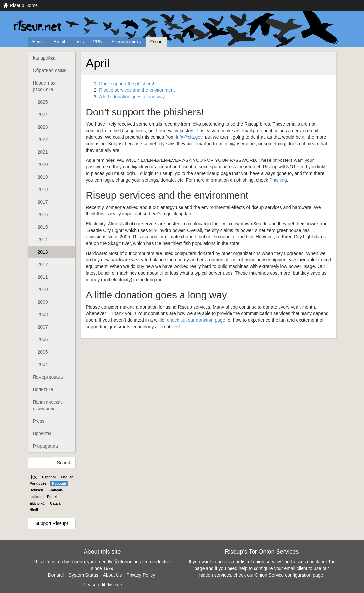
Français (56, 490)
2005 (43, 352)
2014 (43, 239)
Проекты (42, 433)
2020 (43, 164)
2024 (43, 114)
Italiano (36, 497)
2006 (43, 339)
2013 (43, 252)
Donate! (56, 575)
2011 (43, 277)
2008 (43, 314)
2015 (43, 227)
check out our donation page (196, 320)
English (67, 477)
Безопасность (126, 42)
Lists (79, 42)
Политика (43, 389)
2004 (43, 364)
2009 (43, 302)
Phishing (278, 180)
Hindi (34, 510)
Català (55, 503)
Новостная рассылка (44, 86)
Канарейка (44, 58)
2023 (43, 127)
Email (59, 42)
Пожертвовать (48, 377)
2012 (43, 264)
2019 (43, 177)
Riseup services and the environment (137, 90)
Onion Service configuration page (289, 575)
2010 (43, 289)
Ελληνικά (37, 503)
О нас (156, 42)
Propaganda (45, 446)
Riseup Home (24, 5)
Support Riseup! (52, 523)
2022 (43, 139)
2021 (43, 152)
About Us (112, 575)
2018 (43, 189)
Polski (52, 497)
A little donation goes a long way (132, 97)
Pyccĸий (59, 483)
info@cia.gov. (190, 137)
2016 (43, 214)
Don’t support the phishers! (126, 84)
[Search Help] (40, 463)
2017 (43, 202)
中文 (33, 477)
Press (39, 421)
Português (38, 483)
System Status (84, 575)
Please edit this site (102, 585)
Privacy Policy (141, 575)
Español (49, 477)
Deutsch (36, 490)
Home (38, 42)
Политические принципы (48, 405)
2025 (43, 102)
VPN (98, 42)
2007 (43, 327)
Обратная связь (50, 70)
